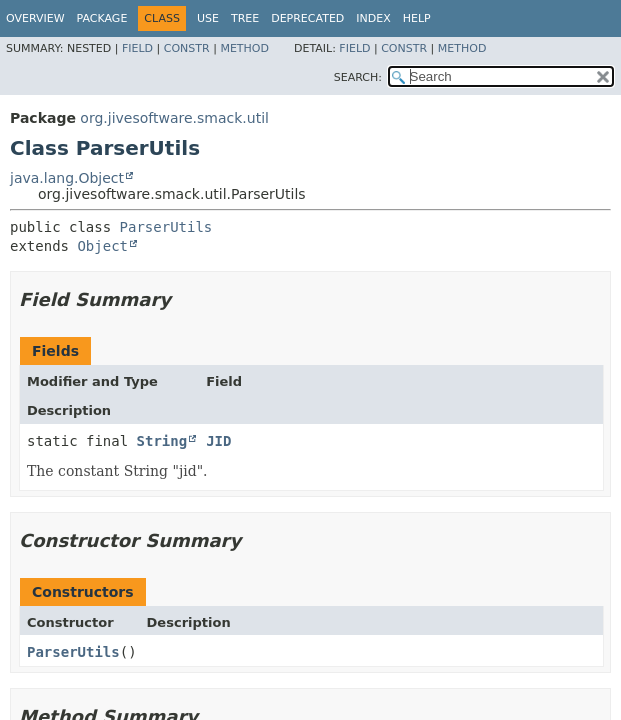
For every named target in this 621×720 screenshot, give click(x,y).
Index (373, 18)
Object (102, 246)
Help (417, 18)
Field (137, 48)
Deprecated (307, 18)
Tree (245, 18)
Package (102, 18)
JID (218, 441)
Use (208, 18)
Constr (187, 48)
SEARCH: (358, 77)
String (162, 441)
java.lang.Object (67, 178)
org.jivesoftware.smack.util (174, 118)
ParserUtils (166, 227)
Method (244, 48)
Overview (35, 18)
